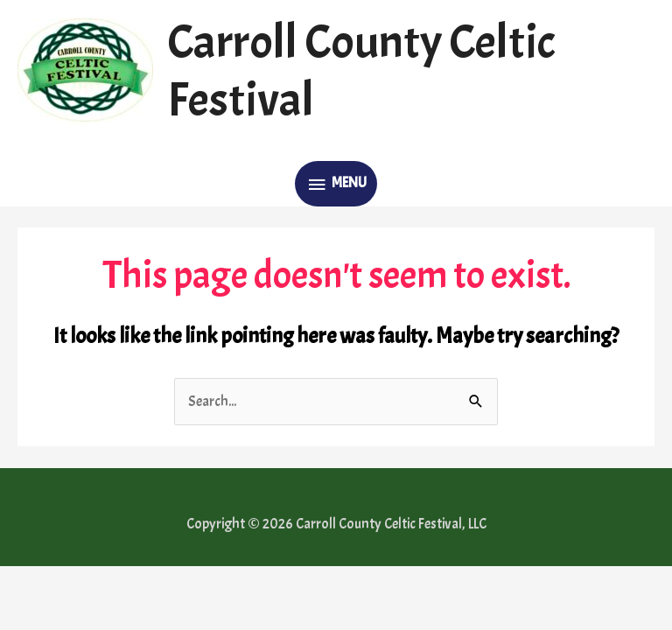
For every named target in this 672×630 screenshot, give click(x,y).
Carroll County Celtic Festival (361, 71)
